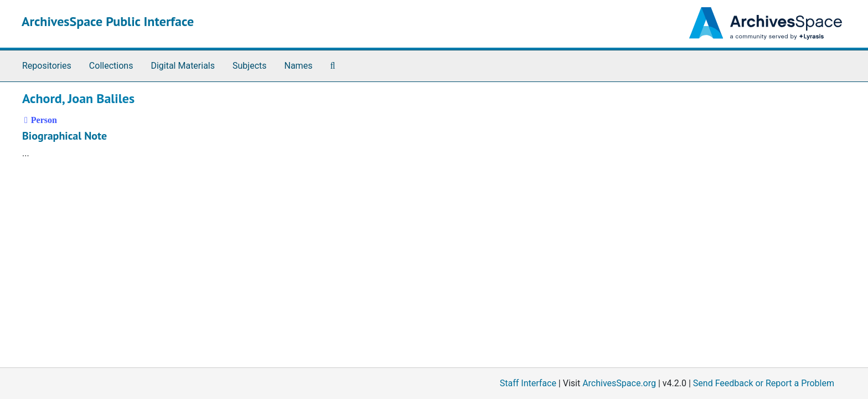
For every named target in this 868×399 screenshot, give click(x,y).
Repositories (47, 66)
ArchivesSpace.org (619, 383)
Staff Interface (528, 383)
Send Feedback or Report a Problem (764, 383)
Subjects (249, 66)
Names (299, 66)
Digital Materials (183, 66)
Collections (111, 66)
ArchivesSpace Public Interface (108, 21)
